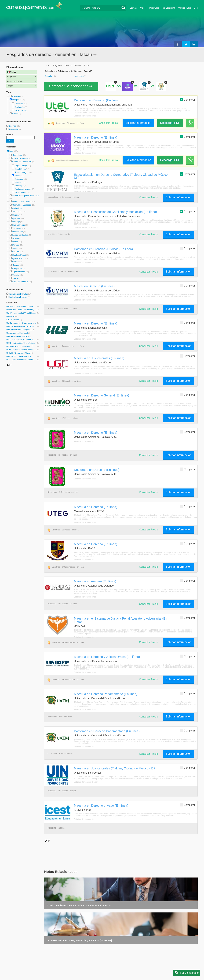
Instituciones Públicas (20, 297)
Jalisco (15, 248)
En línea (13, 126)
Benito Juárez (20, 192)
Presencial (14, 129)
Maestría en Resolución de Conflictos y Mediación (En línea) (115, 212)
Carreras (134, 8)
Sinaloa (15, 238)
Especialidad (20, 110)
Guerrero (16, 252)
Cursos (143, 8)
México (10, 151)
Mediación (79, 76)
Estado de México (20, 158)
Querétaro (17, 218)
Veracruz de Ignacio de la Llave (26, 196)
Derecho (49, 76)
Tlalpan (18, 176)
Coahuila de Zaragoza (22, 205)
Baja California (18, 225)
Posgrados (154, 8)
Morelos (16, 245)
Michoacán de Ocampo (22, 202)
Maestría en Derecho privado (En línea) (101, 806)
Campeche (17, 268)
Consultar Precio (108, 123)
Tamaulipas (17, 212)
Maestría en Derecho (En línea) (96, 137)
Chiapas (16, 265)
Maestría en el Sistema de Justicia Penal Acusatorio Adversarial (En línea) (121, 620)
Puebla (15, 242)
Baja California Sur (20, 282)
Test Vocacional (169, 8)
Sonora (15, 215)
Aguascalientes (19, 272)
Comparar (187, 100)
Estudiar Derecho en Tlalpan (86, 191)
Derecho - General (73, 65)
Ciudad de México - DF (22, 162)
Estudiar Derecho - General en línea (89, 374)
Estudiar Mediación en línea (86, 227)
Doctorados (20, 107)
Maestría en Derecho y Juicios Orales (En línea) (107, 657)
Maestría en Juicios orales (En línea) (99, 358)
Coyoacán (19, 179)
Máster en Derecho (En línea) (94, 286)
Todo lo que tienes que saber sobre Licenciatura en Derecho (78, 905)
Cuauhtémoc (20, 169)
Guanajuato (17, 155)
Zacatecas (17, 228)
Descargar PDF (170, 123)
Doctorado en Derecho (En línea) (97, 100)
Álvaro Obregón (21, 172)
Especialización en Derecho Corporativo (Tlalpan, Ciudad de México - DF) (122, 176)
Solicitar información (138, 123)
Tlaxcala (16, 278)
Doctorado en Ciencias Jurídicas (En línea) (103, 249)
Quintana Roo (18, 258)
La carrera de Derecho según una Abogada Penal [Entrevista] (79, 940)
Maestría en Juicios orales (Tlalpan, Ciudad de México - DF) (115, 768)
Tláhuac (18, 182)
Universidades (185, 8)
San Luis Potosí (19, 255)
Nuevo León (17, 232)
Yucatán (16, 275)
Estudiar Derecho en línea (85, 116)
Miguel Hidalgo (21, 166)
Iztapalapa (19, 186)
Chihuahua (17, 208)
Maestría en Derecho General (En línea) (102, 395)
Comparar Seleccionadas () (71, 86)
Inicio (47, 65)
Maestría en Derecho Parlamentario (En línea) (106, 694)
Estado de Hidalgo (20, 235)
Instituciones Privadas (20, 294)
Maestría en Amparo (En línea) (95, 581)
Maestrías (19, 104)
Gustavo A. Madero (23, 189)
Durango (16, 222)
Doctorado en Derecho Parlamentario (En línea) (107, 731)
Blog (196, 8)
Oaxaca (16, 262)
